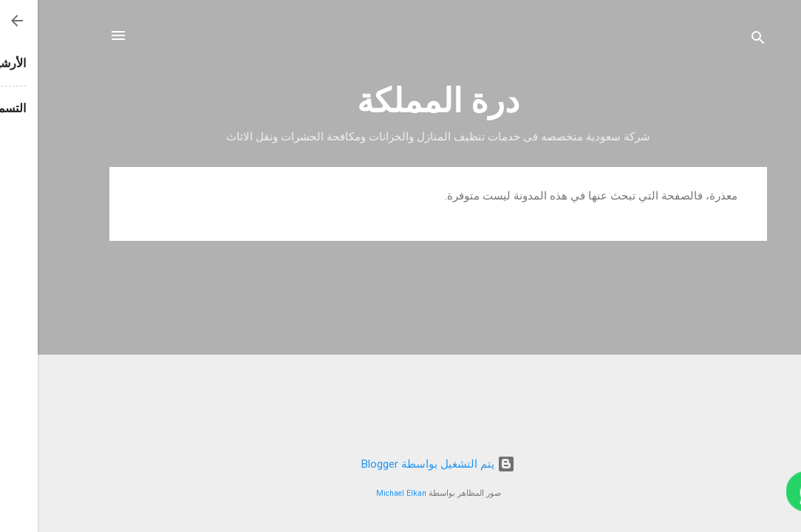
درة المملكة (400, 101)
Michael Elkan (364, 493)
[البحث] (720, 40)
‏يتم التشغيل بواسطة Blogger (400, 464)
